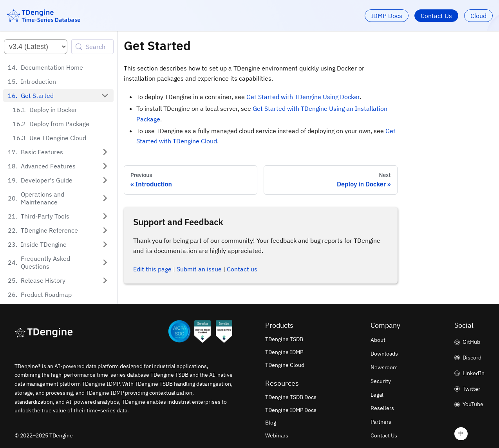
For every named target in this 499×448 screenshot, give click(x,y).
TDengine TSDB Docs (291, 397)
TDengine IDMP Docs (291, 410)
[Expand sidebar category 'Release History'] (105, 280)
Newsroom (384, 367)
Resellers (382, 408)
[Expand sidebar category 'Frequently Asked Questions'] (105, 262)
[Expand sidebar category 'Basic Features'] (105, 152)
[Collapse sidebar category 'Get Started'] (105, 96)
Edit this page (152, 269)
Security (381, 381)
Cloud (478, 16)
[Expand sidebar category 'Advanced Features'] (105, 166)
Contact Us (436, 16)
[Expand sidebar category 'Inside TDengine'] (105, 244)
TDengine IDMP (284, 352)
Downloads (384, 354)
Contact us (242, 269)
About (378, 340)
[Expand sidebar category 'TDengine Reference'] (105, 230)
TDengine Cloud (285, 365)
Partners (381, 422)
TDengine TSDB (284, 339)
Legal (377, 395)
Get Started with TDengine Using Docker (303, 97)
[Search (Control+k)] (92, 47)
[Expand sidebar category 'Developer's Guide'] (105, 180)
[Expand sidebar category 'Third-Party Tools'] (105, 216)
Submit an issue (199, 269)
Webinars (277, 435)
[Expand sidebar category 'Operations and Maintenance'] (105, 198)
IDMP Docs (387, 16)
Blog (271, 423)
